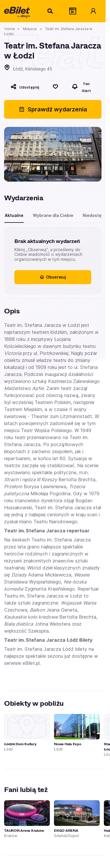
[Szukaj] (50, 11)
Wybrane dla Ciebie (53, 215)
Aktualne (14, 215)
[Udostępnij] (25, 87)
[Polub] (55, 87)
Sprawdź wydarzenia (53, 109)
